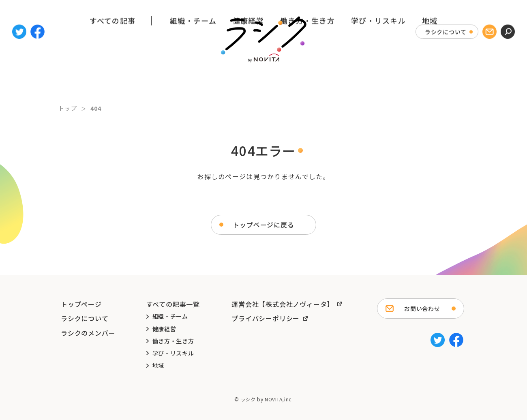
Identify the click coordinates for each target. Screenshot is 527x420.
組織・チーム (193, 78)
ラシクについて (446, 28)
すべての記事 (113, 78)
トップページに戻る (263, 225)
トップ (68, 108)
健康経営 (248, 78)
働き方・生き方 (307, 78)
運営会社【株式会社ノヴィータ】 (283, 304)
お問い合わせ (422, 309)
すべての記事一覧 (173, 304)
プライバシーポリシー (266, 318)
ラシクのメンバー (88, 333)
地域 (430, 78)
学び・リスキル (378, 78)
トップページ (81, 304)
